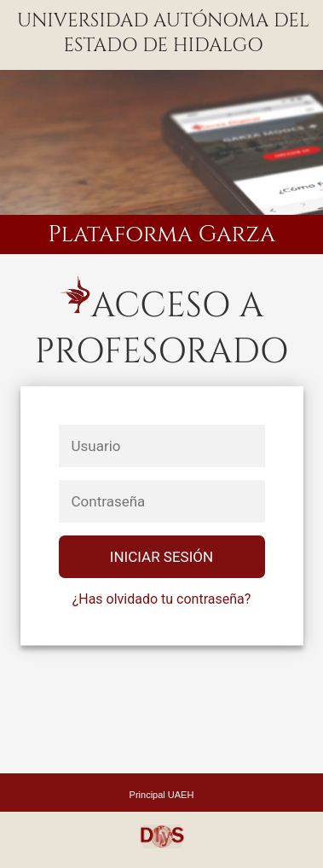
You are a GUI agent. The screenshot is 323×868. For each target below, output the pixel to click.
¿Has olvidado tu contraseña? (162, 599)
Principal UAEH (162, 795)
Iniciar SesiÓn (161, 557)
